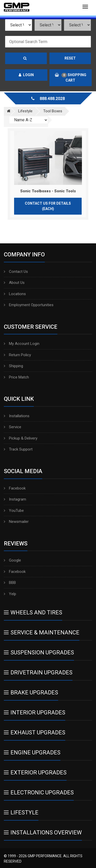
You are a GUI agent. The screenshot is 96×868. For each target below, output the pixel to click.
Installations (17, 416)
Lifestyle (21, 812)
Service (13, 427)
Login (26, 75)
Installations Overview (43, 832)
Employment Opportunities (29, 305)
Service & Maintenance (42, 632)
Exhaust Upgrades (35, 732)
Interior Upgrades (35, 712)
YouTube (14, 511)
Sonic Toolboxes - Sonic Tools (48, 191)
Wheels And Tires (33, 612)
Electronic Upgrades (39, 792)
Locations (15, 294)
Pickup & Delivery (21, 438)
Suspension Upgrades (39, 652)
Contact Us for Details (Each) (48, 206)
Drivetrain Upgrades (38, 672)
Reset (70, 58)
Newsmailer (16, 522)
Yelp (10, 594)
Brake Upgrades (31, 692)
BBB (10, 583)
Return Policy (17, 355)
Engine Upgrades (32, 752)
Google (12, 560)
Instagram (15, 499)
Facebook (15, 488)
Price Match (16, 377)
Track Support (18, 449)
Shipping (13, 366)
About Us (14, 283)
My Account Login (22, 344)
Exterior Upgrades (35, 772)
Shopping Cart (71, 78)
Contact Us (16, 272)
